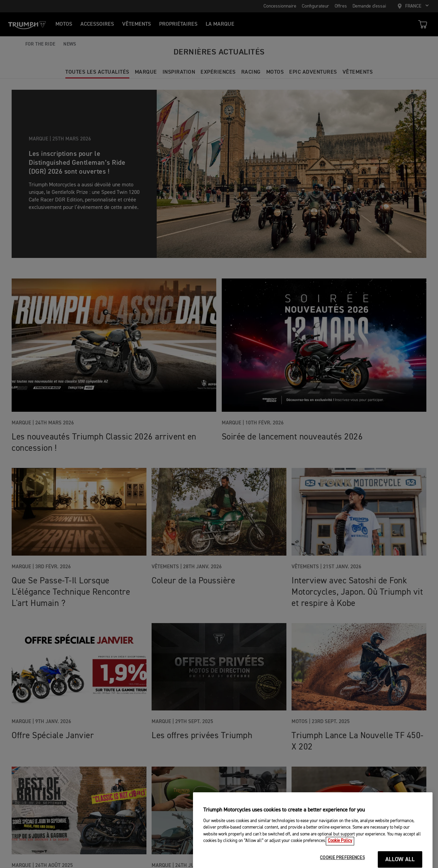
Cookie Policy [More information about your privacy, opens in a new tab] (340, 849)
